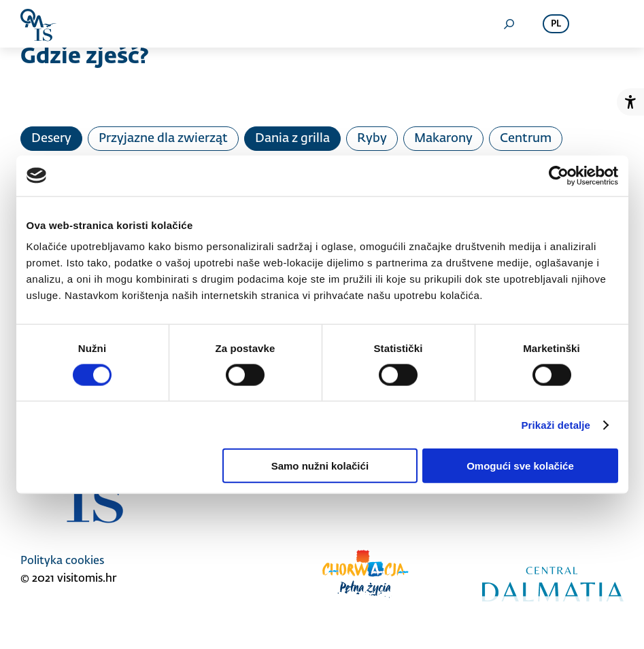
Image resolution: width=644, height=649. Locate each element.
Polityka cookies (62, 561)
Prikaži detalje (556, 424)
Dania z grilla (292, 139)
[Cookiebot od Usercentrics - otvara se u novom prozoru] (559, 175)
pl (556, 24)
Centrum (526, 139)
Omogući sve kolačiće (520, 466)
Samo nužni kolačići (320, 466)
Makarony (443, 139)
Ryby (372, 139)
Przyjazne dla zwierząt (163, 139)
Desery (51, 139)
